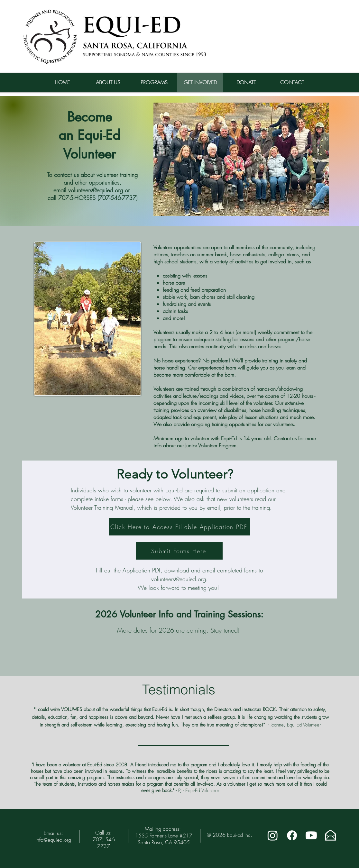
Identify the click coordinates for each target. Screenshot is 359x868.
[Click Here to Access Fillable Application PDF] (179, 527)
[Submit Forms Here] (179, 551)
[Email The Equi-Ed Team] (331, 835)
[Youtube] (311, 835)
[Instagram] (273, 835)
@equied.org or (112, 190)
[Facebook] (292, 835)
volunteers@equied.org (179, 579)
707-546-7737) (118, 198)
